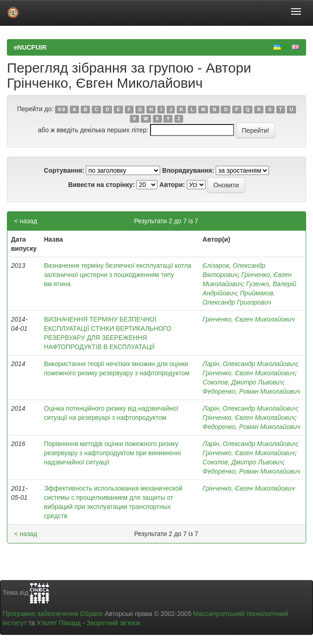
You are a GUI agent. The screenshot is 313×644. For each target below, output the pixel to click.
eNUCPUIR (30, 47)
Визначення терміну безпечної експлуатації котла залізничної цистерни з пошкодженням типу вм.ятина (118, 275)
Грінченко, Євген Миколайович (249, 319)
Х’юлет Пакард (59, 623)
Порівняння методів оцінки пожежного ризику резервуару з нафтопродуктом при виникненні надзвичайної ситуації (112, 453)
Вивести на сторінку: (101, 185)
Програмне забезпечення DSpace (53, 614)
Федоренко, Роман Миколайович (251, 391)
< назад (26, 221)
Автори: (172, 185)
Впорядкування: (188, 170)
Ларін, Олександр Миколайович (250, 364)
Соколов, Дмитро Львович (243, 382)
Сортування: (64, 170)
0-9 (62, 109)
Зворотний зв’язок (113, 623)
